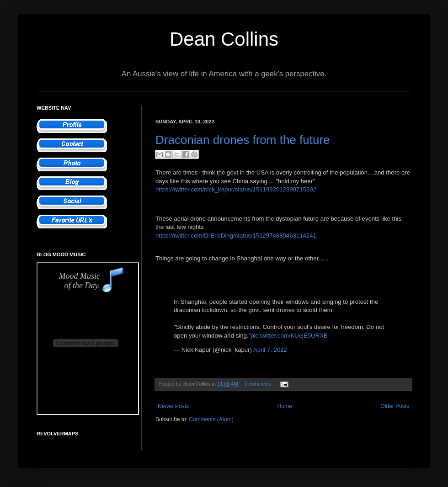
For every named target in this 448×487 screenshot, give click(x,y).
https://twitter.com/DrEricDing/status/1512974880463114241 (236, 236)
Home (285, 406)
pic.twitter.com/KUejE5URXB (289, 336)
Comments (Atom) (211, 419)
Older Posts (395, 406)
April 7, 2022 (270, 350)
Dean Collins (224, 39)
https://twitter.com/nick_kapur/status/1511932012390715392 (236, 189)
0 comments (258, 384)
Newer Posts (173, 406)
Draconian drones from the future (243, 140)
